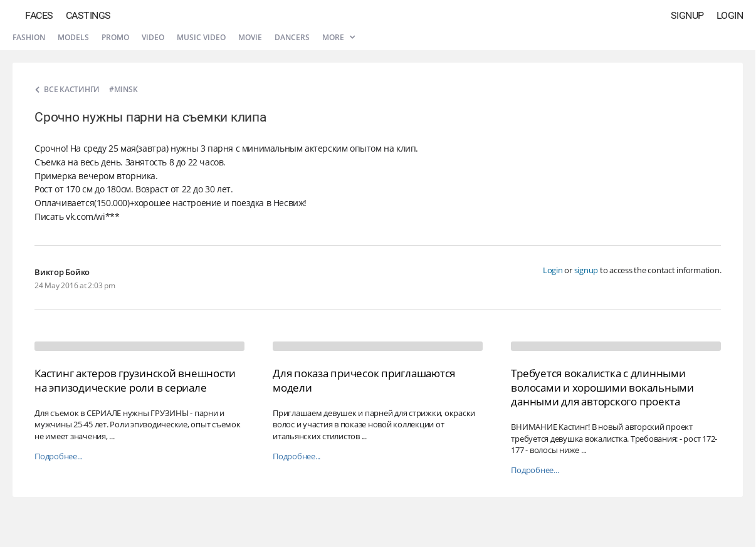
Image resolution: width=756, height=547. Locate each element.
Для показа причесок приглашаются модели (364, 380)
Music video (201, 37)
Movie (250, 37)
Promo (115, 37)
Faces (39, 15)
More (339, 37)
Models (73, 37)
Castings (88, 15)
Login (730, 15)
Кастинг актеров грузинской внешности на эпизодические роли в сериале (135, 380)
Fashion (29, 37)
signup (586, 270)
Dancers (292, 37)
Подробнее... (58, 456)
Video (153, 37)
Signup (687, 15)
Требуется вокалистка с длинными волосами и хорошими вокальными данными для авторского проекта (602, 387)
